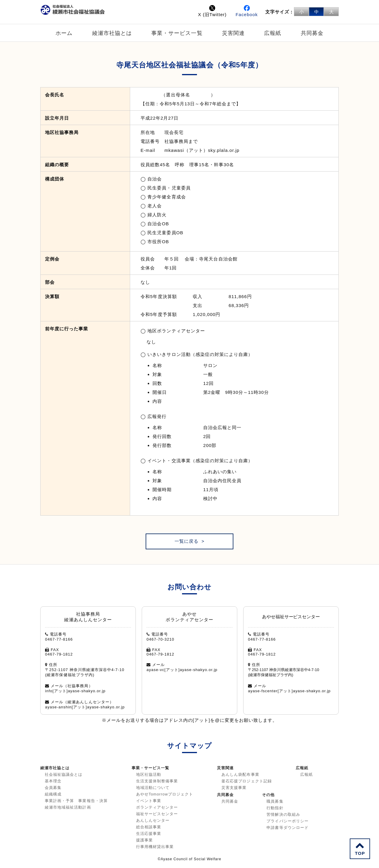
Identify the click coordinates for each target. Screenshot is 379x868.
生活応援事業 (149, 834)
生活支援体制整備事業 (157, 781)
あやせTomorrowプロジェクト (165, 794)
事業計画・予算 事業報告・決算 (76, 801)
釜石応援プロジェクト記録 (247, 781)
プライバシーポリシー (288, 821)
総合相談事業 (149, 827)
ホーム (64, 33)
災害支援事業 (234, 788)
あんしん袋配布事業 (240, 774)
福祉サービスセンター (157, 814)
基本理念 (53, 781)
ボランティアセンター (157, 807)
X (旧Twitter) (212, 11)
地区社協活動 (149, 774)
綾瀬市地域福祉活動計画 (68, 807)
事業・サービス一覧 (177, 33)
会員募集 (53, 788)
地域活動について (153, 788)
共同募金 (312, 33)
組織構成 (53, 794)
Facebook (246, 11)
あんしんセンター (153, 820)
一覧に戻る (187, 541)
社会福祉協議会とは (64, 774)
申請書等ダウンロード (288, 828)
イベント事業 (149, 801)
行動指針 (275, 808)
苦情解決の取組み (283, 814)
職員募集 (275, 801)
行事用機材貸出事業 (155, 847)
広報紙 (273, 33)
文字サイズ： (280, 12)
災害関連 (233, 33)
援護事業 (144, 840)
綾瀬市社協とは (112, 33)
